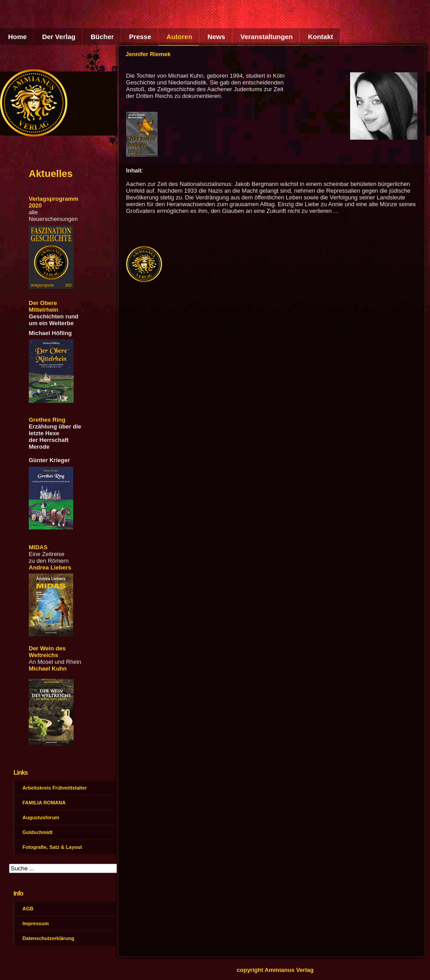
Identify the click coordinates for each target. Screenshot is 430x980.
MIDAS (38, 547)
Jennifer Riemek (148, 54)
